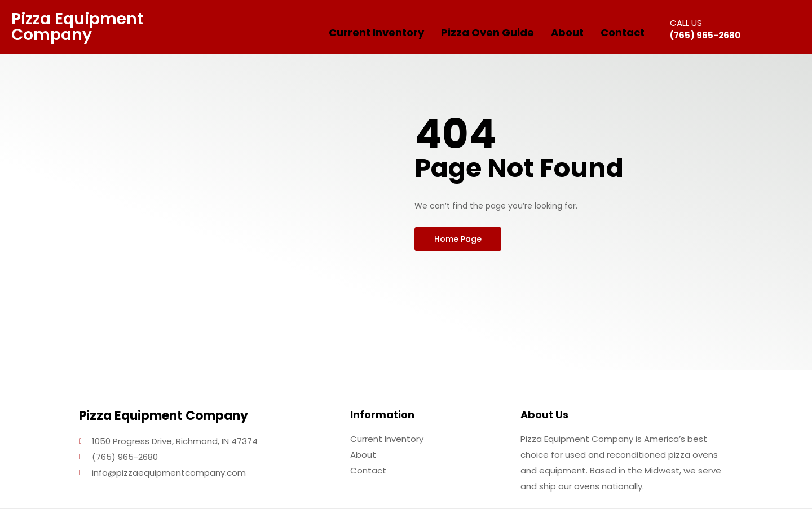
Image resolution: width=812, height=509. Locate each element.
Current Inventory (376, 32)
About (567, 32)
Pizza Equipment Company (77, 27)
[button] (458, 239)
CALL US (686, 23)
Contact (623, 32)
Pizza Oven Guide (487, 32)
